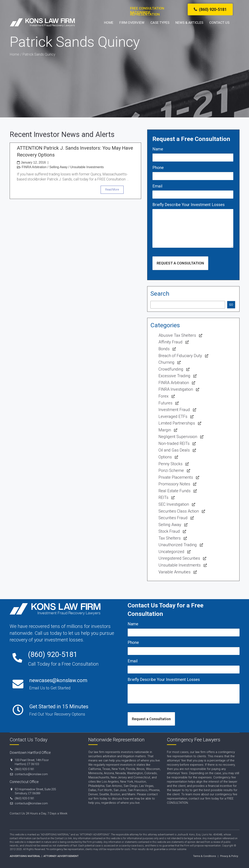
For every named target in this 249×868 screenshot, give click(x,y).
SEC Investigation (174, 504)
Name (158, 149)
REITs (163, 497)
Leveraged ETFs (173, 416)
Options (165, 457)
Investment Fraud (174, 410)
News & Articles (189, 28)
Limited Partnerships (177, 423)
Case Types (160, 28)
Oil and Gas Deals (174, 450)
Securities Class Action (179, 511)
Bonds (164, 349)
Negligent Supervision (178, 437)
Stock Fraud (169, 531)
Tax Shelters (170, 538)
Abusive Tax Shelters (177, 335)
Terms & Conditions (205, 856)
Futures (165, 403)
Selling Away (58, 167)
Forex (164, 396)
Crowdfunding (171, 369)
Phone (158, 168)
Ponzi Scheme (171, 470)
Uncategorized (171, 552)
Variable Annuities (175, 572)
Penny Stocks (170, 464)
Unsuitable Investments (87, 167)
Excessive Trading (174, 376)
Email (157, 186)
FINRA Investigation (176, 389)
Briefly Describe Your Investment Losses (189, 205)
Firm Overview (132, 28)
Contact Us (219, 28)
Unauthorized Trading (178, 545)
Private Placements (176, 477)
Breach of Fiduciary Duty (180, 356)
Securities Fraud (173, 518)
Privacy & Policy (229, 856)
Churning (166, 362)
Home (109, 28)
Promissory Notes (174, 484)
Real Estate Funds (175, 491)
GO (231, 305)
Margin (165, 430)
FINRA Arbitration (34, 167)
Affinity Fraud (170, 342)
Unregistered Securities (179, 558)
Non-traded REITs (174, 443)
